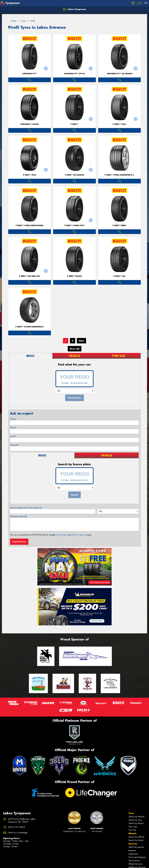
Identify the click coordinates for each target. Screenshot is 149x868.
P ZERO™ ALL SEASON (74, 175)
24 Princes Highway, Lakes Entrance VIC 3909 (22, 821)
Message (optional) (19, 516)
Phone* (13, 428)
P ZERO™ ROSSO (74, 276)
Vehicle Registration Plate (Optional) (26, 508)
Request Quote (19, 542)
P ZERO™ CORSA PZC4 (74, 226)
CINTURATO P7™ (30, 74)
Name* (13, 419)
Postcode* (15, 445)
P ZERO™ (74, 124)
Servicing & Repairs (137, 857)
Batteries (132, 850)
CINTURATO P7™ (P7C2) (74, 74)
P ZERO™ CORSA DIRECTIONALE (30, 226)
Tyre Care (133, 827)
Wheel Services (135, 864)
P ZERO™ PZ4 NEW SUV (30, 276)
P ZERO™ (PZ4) (119, 124)
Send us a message (18, 833)
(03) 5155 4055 (17, 827)
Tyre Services (134, 861)
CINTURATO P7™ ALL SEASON (119, 74)
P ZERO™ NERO (119, 226)
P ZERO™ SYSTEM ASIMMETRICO (30, 327)
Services (133, 844)
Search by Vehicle (136, 817)
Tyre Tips (132, 830)
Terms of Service (79, 535)
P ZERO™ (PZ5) (30, 175)
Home (12, 21)
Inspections (133, 854)
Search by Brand (136, 823)
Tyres (131, 813)
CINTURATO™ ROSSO (30, 124)
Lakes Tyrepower (75, 9)
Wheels (132, 833)
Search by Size (135, 820)
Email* (13, 436)
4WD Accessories (136, 847)
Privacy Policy (62, 535)
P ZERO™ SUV (119, 276)
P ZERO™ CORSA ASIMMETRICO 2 (119, 175)
